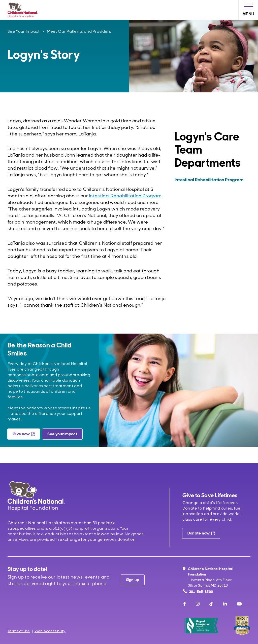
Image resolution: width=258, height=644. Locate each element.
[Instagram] (198, 604)
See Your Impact (24, 31)
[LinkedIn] (225, 604)
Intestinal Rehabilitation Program (125, 196)
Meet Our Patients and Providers (79, 31)
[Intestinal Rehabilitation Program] (212, 180)
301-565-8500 (198, 592)
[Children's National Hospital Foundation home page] (24, 10)
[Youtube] (239, 604)
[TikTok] (211, 604)
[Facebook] (185, 604)
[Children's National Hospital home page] (36, 496)
